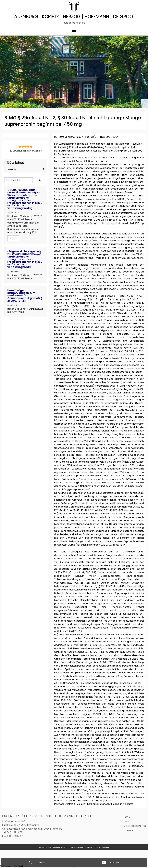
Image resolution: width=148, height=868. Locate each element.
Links (126, 821)
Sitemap (128, 830)
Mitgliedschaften (135, 826)
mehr (13, 238)
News (127, 817)
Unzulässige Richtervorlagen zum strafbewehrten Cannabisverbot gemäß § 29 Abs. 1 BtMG (25, 295)
